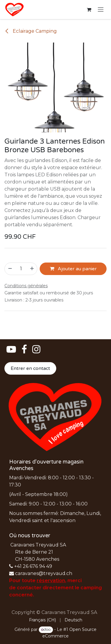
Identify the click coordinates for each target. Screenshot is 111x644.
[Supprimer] (10, 268)
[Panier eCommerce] (89, 10)
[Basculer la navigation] (101, 10)
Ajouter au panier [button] (73, 268)
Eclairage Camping (31, 31)
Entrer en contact (30, 368)
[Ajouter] (32, 268)
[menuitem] (42, 620)
